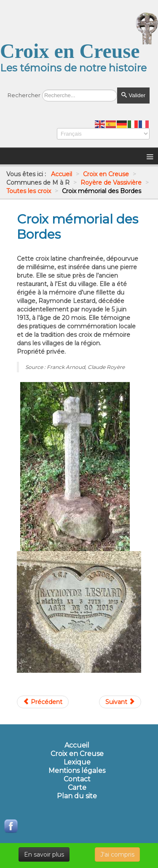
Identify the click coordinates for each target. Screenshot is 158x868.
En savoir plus (44, 854)
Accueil (77, 745)
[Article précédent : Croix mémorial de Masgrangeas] (43, 702)
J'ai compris (117, 854)
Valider (133, 95)
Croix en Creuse (77, 754)
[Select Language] (103, 134)
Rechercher (24, 95)
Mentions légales (77, 771)
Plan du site (77, 796)
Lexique (77, 762)
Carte (77, 788)
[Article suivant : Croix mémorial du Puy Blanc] (120, 702)
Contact (77, 779)
